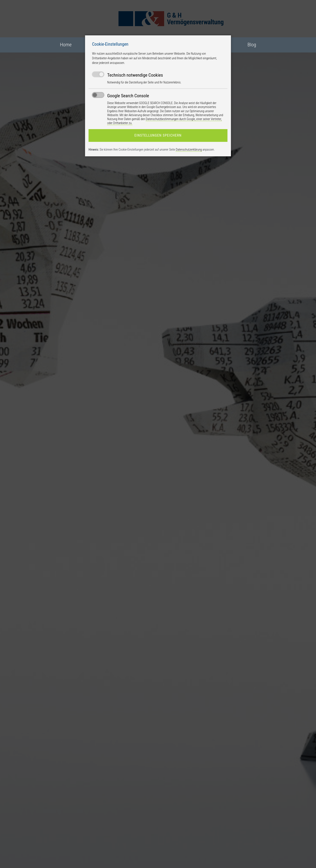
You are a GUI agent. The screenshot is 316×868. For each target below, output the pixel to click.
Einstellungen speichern (158, 135)
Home (66, 45)
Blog (252, 45)
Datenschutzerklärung (189, 150)
